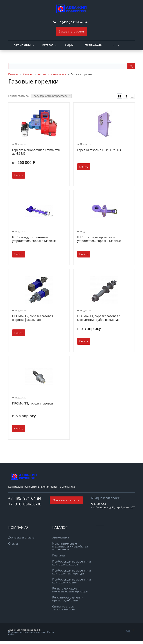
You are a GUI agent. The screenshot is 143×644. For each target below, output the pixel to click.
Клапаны (59, 555)
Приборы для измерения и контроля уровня (71, 581)
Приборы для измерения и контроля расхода (71, 563)
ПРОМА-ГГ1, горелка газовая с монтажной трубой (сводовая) (99, 318)
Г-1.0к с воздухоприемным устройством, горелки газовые (99, 239)
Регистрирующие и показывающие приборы (70, 590)
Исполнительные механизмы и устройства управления (70, 546)
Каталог (48, 45)
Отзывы (14, 543)
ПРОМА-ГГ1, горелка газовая (33, 404)
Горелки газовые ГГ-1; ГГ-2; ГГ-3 (99, 150)
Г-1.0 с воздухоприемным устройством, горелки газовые (34, 239)
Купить (19, 175)
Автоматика (61, 537)
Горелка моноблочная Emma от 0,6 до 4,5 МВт (37, 152)
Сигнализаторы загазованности (64, 608)
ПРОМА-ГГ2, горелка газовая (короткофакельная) (33, 318)
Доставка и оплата (21, 537)
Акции (69, 45)
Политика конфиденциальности (26, 632)
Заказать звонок (66, 500)
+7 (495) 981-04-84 (73, 22)
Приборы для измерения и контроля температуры (71, 572)
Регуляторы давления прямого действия (68, 599)
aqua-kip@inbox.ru (108, 498)
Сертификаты (93, 45)
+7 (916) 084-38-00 (25, 504)
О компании (22, 45)
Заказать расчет (71, 31)
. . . (115, 45)
